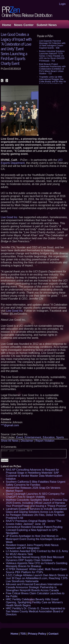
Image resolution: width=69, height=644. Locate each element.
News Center (24, 25)
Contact (53, 634)
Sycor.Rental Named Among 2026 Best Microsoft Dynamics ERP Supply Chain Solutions (35, 559)
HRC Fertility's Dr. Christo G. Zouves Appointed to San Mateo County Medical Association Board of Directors (35, 611)
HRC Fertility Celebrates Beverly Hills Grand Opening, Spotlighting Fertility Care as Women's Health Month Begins (34, 602)
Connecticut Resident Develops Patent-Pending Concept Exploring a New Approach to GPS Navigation (34, 530)
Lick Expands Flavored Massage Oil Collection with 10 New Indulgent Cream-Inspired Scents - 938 (52, 44)
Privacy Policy (37, 634)
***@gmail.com (10, 425)
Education (49, 437)
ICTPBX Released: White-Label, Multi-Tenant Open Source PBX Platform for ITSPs (36, 571)
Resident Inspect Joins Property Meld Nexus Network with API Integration (32, 547)
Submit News (47, 25)
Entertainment (33, 437)
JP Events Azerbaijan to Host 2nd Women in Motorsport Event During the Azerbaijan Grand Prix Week (36, 539)
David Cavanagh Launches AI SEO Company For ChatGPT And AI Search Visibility (35, 495)
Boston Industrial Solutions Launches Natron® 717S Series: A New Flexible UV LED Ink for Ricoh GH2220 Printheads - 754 (52, 56)
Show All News (10, 441)
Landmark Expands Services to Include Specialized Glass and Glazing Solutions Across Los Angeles (36, 510)
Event (20, 437)
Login (62, 4)
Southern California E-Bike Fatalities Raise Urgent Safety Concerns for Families (36, 483)
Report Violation (45, 441)
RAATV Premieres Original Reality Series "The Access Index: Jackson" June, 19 (33, 522)
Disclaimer (27, 441)
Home (7, 25)
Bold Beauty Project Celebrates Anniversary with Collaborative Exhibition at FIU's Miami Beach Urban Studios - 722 (53, 69)
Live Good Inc (9, 217)
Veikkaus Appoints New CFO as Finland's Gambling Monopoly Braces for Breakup (37, 565)
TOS (23, 634)
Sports (60, 437)
